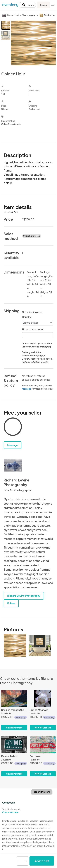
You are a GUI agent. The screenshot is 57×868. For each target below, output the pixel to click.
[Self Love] (43, 756)
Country (27, 317)
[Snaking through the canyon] (14, 710)
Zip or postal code (32, 329)
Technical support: (14, 811)
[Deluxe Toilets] (14, 756)
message (27, 389)
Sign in (43, 5)
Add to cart (42, 861)
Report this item (42, 792)
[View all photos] (34, 43)
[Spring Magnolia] (43, 710)
